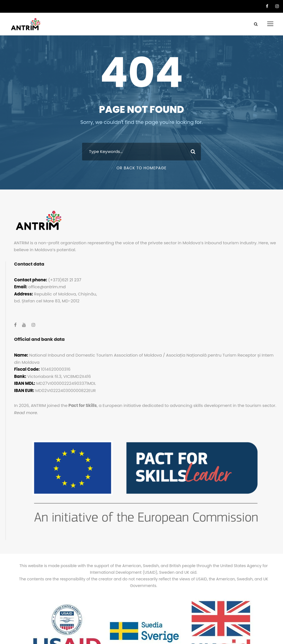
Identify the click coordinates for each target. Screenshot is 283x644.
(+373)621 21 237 (65, 280)
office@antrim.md (47, 287)
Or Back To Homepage (141, 168)
